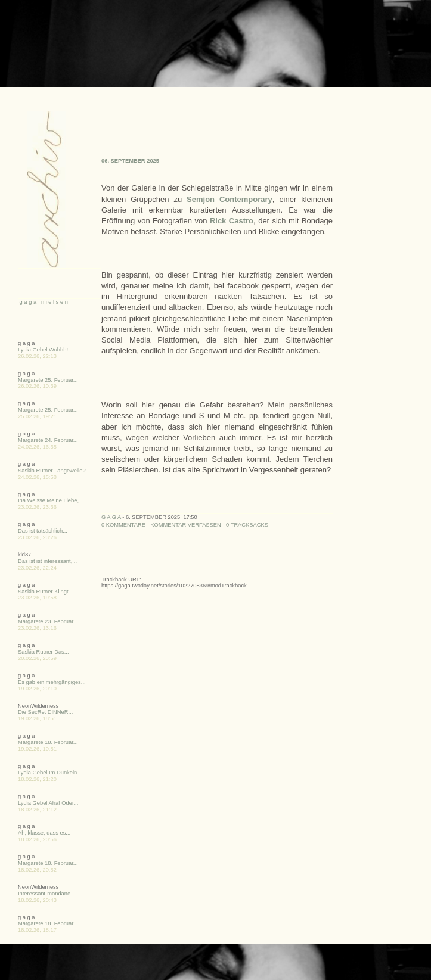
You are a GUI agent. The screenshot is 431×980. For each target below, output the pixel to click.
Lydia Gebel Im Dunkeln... (50, 773)
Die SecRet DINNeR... (45, 712)
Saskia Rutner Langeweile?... (54, 471)
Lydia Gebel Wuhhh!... (45, 350)
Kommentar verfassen (186, 525)
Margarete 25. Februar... (48, 380)
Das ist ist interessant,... (47, 561)
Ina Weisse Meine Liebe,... (51, 500)
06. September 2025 (130, 161)
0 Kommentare (123, 525)
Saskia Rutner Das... (44, 652)
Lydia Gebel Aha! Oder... (48, 803)
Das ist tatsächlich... (43, 531)
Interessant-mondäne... (46, 894)
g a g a (111, 517)
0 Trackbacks (247, 525)
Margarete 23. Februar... (48, 621)
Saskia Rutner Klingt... (45, 592)
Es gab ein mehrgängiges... (52, 682)
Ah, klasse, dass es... (44, 833)
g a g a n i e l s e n (43, 302)
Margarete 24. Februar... (48, 440)
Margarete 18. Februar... (48, 742)
